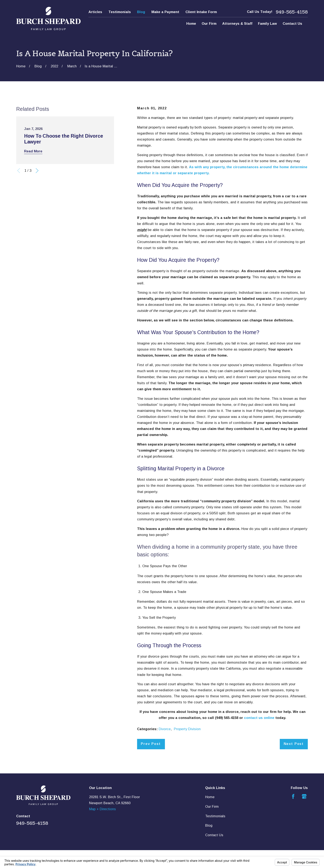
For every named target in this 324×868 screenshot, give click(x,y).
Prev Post (151, 744)
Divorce (165, 729)
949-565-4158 (292, 12)
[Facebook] (293, 796)
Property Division (187, 729)
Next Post (294, 744)
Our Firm (212, 807)
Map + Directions (102, 809)
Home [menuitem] (191, 24)
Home (210, 797)
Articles (95, 12)
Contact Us (214, 835)
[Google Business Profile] (304, 796)
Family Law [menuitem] (267, 24)
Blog (141, 12)
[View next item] (37, 171)
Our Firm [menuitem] (209, 24)
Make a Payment (165, 12)
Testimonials (120, 12)
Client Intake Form (201, 12)
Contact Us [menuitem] (292, 24)
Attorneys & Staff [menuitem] (237, 24)
